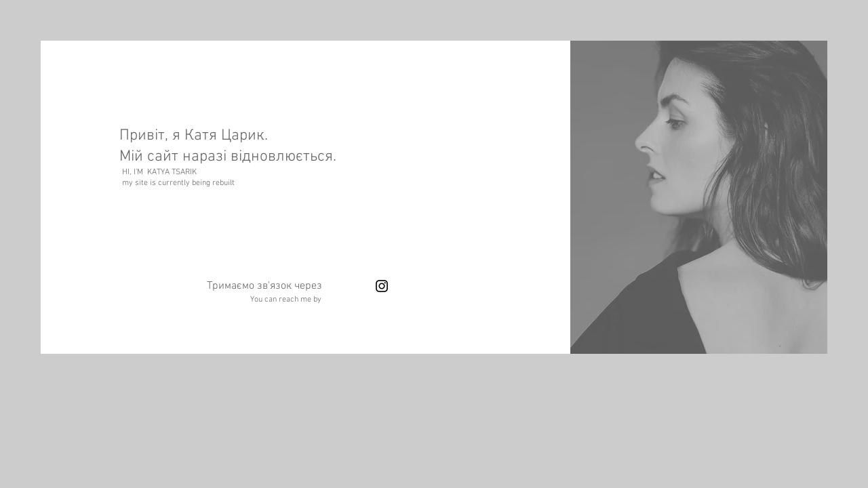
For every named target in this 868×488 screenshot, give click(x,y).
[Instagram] (382, 286)
